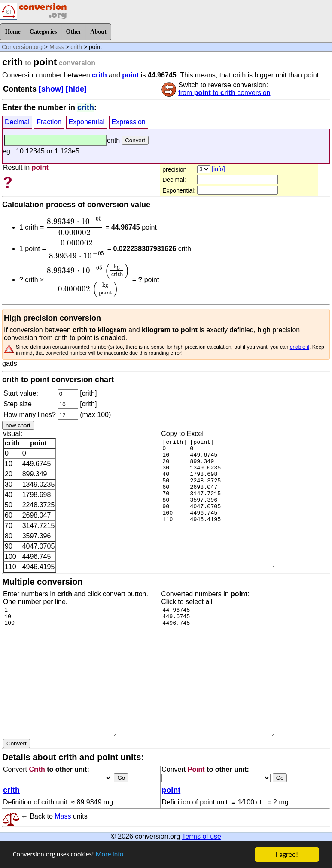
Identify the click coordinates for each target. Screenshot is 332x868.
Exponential (87, 122)
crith (76, 47)
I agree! (287, 854)
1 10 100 (60, 672)
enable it (300, 347)
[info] (218, 169)
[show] (51, 89)
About (98, 32)
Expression (129, 122)
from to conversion (224, 93)
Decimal (17, 122)
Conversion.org (22, 47)
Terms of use (201, 836)
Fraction (49, 122)
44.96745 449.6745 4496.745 (218, 672)
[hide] (76, 89)
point (130, 75)
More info (115, 855)
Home (13, 32)
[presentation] (75, 226)
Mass (56, 47)
